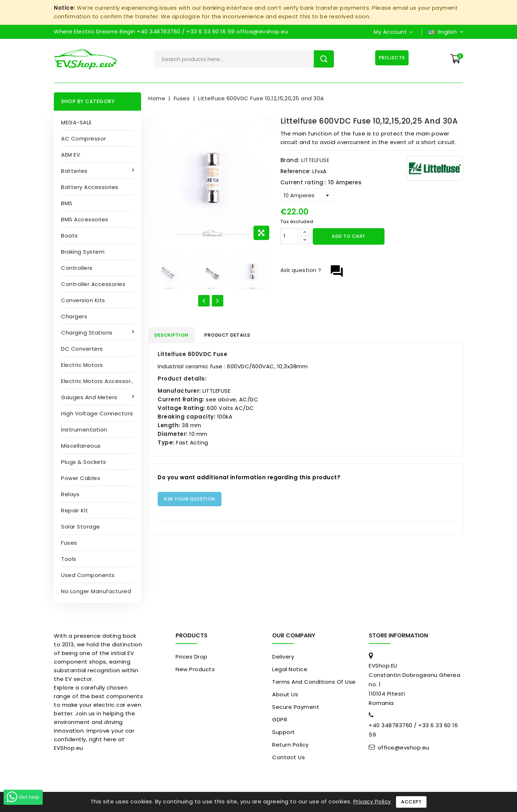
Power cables (81, 478)
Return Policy (290, 745)
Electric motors (82, 365)
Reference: (296, 171)
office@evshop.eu (404, 748)
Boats (69, 236)
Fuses (69, 543)
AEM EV (71, 155)
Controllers (77, 268)
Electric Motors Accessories (100, 381)
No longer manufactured (96, 591)
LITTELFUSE (315, 160)
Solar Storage (81, 527)
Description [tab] (174, 335)
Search (324, 59)
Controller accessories (93, 284)
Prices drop (192, 657)
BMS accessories (85, 219)
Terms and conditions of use (314, 682)
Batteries (75, 171)
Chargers (74, 316)
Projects (391, 58)
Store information (398, 635)
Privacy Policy (372, 801)
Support (284, 732)
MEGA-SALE (76, 122)
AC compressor (84, 139)
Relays (70, 494)
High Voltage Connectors (97, 413)
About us (285, 694)
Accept (411, 802)
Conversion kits (83, 300)
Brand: (290, 160)
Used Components (88, 575)
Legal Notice (290, 669)
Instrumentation (84, 430)
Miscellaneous (81, 446)
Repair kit (74, 510)
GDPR (280, 719)
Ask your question (190, 500)
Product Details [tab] (235, 335)
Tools (69, 559)
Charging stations (88, 333)
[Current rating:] (307, 195)
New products (195, 669)
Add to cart (349, 236)
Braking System (83, 252)
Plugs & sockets (84, 462)
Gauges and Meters (90, 397)
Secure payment (296, 707)
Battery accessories (90, 187)
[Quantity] (289, 236)
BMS (67, 203)
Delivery (283, 657)
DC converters (82, 349)
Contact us (288, 757)
